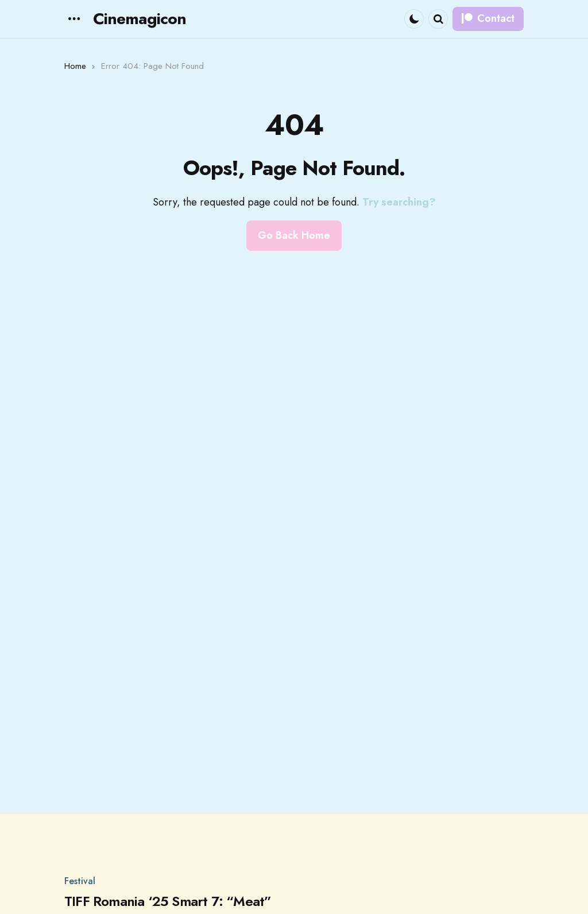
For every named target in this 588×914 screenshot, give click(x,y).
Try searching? (399, 202)
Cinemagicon (140, 19)
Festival (80, 881)
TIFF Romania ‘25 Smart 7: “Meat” (168, 901)
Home (75, 66)
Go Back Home (294, 235)
